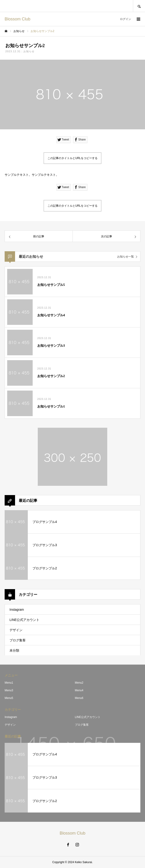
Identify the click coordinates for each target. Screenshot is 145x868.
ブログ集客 (18, 640)
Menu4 (79, 690)
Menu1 (9, 683)
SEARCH (139, 6)
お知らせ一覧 (126, 257)
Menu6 (79, 698)
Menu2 (79, 683)
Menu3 (9, 690)
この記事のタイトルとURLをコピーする (72, 158)
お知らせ (29, 51)
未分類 (14, 650)
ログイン (126, 19)
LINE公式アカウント (24, 620)
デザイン (16, 630)
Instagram (17, 610)
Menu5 (9, 698)
